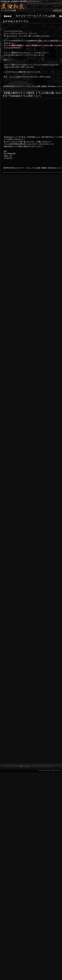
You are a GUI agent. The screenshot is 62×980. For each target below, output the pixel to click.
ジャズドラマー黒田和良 (12, 6)
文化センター (30, 766)
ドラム (28, 86)
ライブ (45, 6)
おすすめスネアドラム (16, 21)
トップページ (34, 6)
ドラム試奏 (36, 86)
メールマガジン (7, 766)
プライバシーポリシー (45, 766)
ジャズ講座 (19, 766)
